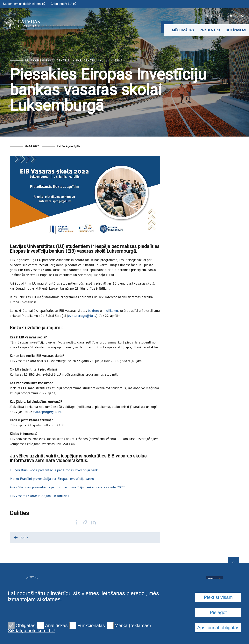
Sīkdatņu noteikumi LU (31, 631)
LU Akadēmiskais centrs (47, 60)
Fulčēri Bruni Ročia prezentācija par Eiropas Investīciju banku (55, 470)
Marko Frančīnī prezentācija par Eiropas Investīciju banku (52, 479)
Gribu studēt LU (63, 4)
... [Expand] (106, 60)
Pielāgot (218, 612)
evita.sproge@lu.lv (82, 316)
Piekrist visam (218, 597)
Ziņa (119, 60)
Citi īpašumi (236, 30)
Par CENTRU (210, 30)
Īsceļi (213, 16)
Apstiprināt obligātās (218, 628)
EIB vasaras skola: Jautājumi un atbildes (39, 496)
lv (241, 16)
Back (21, 538)
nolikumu (111, 311)
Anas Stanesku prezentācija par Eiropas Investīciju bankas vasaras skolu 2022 (67, 487)
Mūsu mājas (183, 30)
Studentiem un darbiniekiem (24, 4)
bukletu (93, 311)
